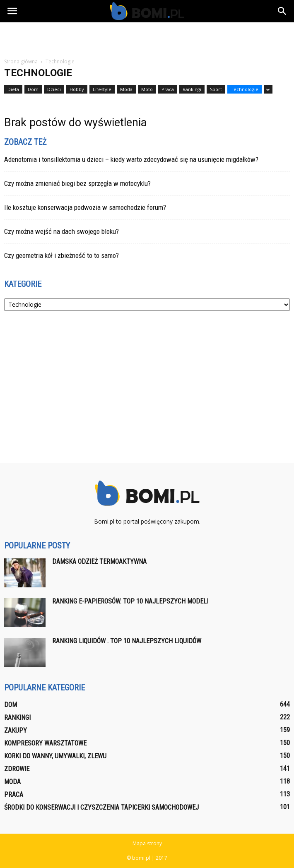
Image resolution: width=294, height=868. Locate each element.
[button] (282, 11)
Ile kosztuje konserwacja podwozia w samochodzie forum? (85, 207)
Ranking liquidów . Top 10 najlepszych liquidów (127, 641)
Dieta (13, 89)
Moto (147, 89)
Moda (126, 89)
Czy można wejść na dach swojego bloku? (61, 231)
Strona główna (21, 61)
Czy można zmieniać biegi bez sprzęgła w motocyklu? (77, 183)
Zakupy (16, 730)
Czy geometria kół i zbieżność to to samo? (61, 255)
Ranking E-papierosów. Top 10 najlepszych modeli (130, 601)
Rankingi (192, 89)
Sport (216, 89)
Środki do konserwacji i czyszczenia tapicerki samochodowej (101, 807)
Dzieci (54, 89)
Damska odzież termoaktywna (99, 561)
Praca (168, 89)
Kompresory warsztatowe (45, 743)
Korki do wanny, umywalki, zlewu (55, 756)
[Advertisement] (147, 37)
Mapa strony (147, 843)
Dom (33, 89)
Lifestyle (102, 89)
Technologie (245, 89)
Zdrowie (17, 769)
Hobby (77, 89)
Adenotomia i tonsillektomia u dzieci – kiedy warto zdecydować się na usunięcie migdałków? (131, 159)
